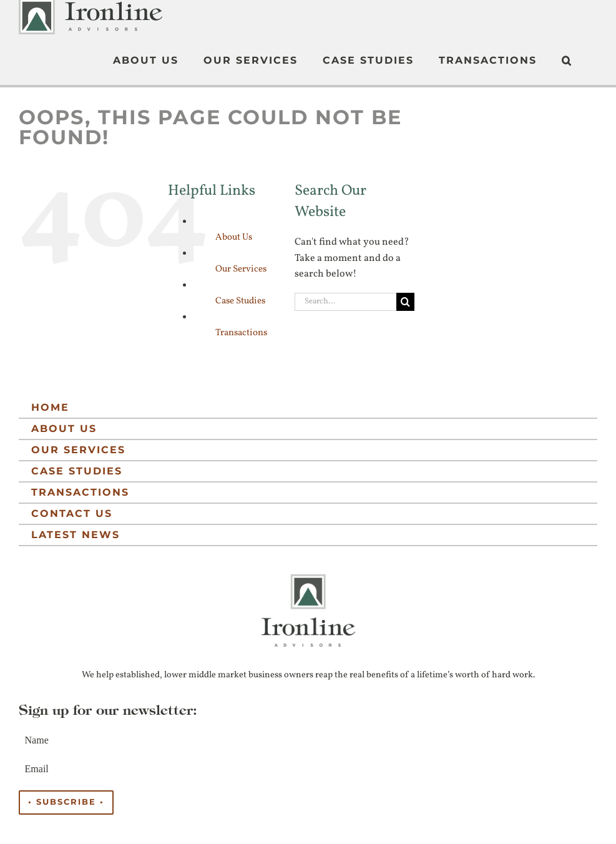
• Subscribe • (66, 802)
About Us (234, 238)
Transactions (241, 333)
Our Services (241, 269)
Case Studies (240, 301)
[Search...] (345, 302)
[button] (567, 61)
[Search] (405, 302)
